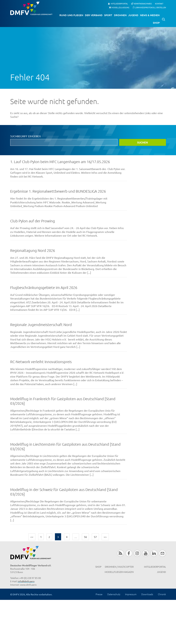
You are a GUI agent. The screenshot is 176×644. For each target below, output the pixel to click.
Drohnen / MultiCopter (119, 567)
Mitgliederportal (119, 4)
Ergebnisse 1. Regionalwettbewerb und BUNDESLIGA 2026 (58, 191)
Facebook (129, 553)
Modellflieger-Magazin (119, 572)
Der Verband (94, 15)
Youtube (146, 553)
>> (105, 537)
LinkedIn (154, 553)
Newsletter (162, 553)
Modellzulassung (120, 7)
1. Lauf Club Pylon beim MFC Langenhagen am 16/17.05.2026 (60, 162)
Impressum (131, 594)
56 (85, 537)
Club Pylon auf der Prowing (33, 221)
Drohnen (120, 15)
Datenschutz (114, 594)
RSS (120, 553)
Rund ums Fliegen (71, 15)
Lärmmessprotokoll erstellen (151, 7)
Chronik (162, 594)
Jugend (133, 15)
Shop (156, 23)
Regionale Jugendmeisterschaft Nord (41, 325)
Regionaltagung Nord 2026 (33, 250)
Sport (108, 15)
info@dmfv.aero (26, 581)
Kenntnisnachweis (143, 4)
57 (95, 537)
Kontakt (159, 4)
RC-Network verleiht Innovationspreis (41, 362)
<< (32, 537)
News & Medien (150, 15)
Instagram (137, 553)
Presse (99, 594)
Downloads (147, 594)
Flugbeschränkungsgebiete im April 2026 (44, 287)
